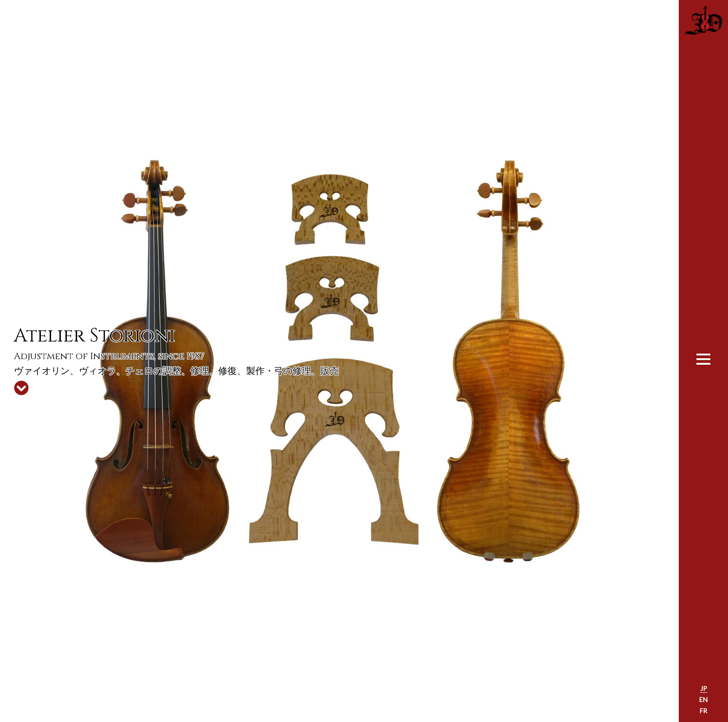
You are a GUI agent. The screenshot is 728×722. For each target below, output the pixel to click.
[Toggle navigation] (703, 358)
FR (703, 711)
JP (704, 688)
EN (703, 699)
